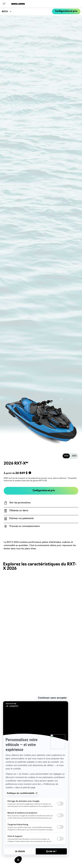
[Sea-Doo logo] (18, 4)
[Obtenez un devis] (41, 511)
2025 (74, 456)
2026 (66, 456)
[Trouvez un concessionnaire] (41, 526)
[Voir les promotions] (41, 503)
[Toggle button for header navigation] (4, 4)
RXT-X (5, 12)
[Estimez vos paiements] (41, 519)
